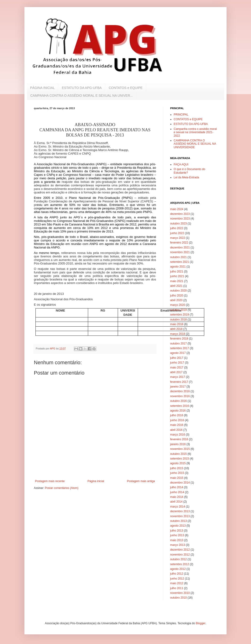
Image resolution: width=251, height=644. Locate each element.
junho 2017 (177, 363)
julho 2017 (177, 358)
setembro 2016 (180, 406)
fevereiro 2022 (179, 243)
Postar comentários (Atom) (62, 488)
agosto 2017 (178, 353)
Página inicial (96, 481)
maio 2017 (177, 368)
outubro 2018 (178, 320)
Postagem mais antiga (141, 481)
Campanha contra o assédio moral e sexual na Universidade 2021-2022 (195, 132)
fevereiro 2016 (179, 439)
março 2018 (178, 334)
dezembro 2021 (180, 248)
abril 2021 (176, 286)
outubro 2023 (178, 224)
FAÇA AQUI (181, 164)
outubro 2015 (178, 454)
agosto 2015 (178, 463)
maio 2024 (177, 209)
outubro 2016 (178, 401)
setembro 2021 (180, 262)
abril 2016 (176, 430)
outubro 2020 (178, 291)
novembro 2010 (180, 593)
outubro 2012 (178, 559)
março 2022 (178, 238)
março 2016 (178, 435)
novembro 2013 (180, 516)
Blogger (201, 623)
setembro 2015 (180, 459)
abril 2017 (176, 372)
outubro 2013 (178, 521)
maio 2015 (177, 478)
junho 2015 (177, 473)
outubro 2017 (178, 344)
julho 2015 (177, 468)
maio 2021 (177, 281)
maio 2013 (177, 540)
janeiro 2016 (178, 444)
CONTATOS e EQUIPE (126, 88)
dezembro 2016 (180, 391)
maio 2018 (177, 324)
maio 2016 (177, 425)
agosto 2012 (178, 569)
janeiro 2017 (178, 387)
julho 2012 (177, 574)
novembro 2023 (180, 219)
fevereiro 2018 (179, 339)
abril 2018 (176, 329)
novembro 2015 (180, 449)
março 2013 (178, 545)
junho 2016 (177, 420)
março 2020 (178, 305)
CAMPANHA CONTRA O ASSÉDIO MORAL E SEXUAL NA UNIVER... (82, 96)
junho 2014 (177, 492)
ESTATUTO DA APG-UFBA (82, 88)
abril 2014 (176, 502)
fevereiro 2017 (179, 382)
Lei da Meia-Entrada (186, 177)
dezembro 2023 (180, 214)
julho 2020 (177, 296)
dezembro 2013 (180, 511)
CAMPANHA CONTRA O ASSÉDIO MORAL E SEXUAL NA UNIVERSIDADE (195, 144)
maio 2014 (177, 497)
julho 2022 (177, 228)
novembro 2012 (180, 555)
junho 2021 (177, 276)
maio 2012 (177, 583)
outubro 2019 (178, 310)
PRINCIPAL (181, 115)
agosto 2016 (178, 411)
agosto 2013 (178, 526)
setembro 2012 (180, 564)
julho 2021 (177, 272)
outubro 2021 (178, 257)
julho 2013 (177, 531)
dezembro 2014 (180, 483)
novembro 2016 (180, 396)
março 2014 (178, 507)
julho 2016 (177, 415)
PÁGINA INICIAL (42, 88)
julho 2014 (177, 487)
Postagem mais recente (50, 481)
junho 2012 (177, 579)
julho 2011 (177, 588)
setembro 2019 (180, 315)
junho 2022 (177, 233)
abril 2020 (176, 300)
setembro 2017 (180, 348)
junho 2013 (177, 535)
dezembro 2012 (180, 550)
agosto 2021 (178, 267)
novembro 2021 (180, 252)
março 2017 (178, 377)
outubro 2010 (178, 598)
